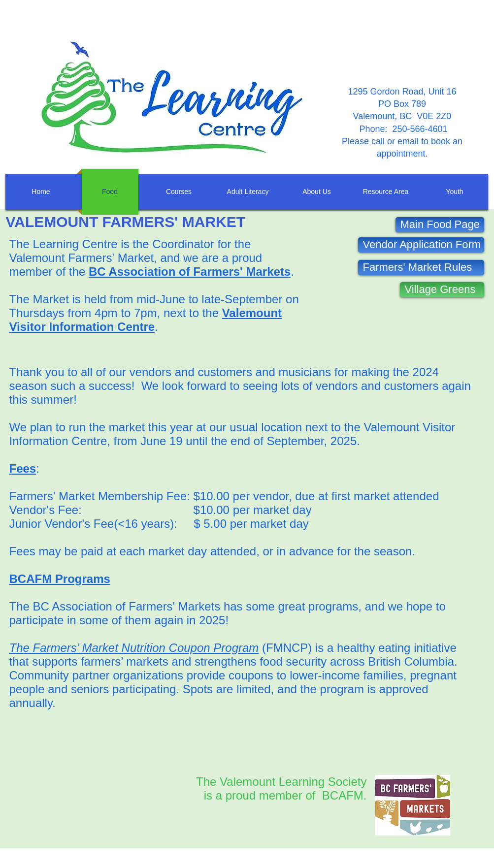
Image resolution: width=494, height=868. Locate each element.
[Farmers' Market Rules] (421, 268)
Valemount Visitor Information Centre (146, 320)
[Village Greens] (442, 290)
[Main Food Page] (440, 225)
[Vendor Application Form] (421, 245)
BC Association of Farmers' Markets (190, 272)
